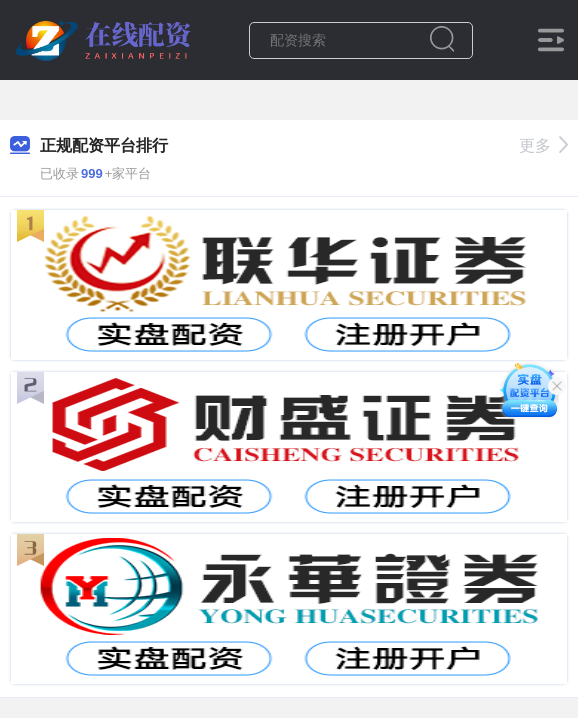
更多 (543, 145)
